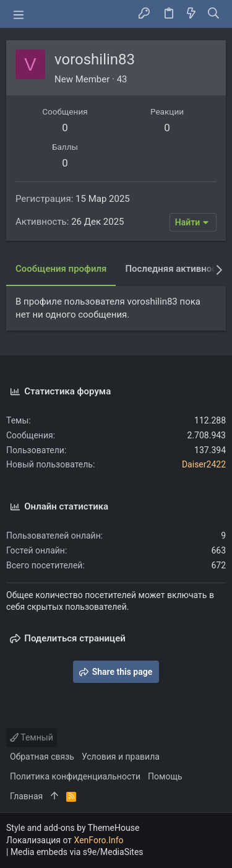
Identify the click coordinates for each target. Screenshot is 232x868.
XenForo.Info (99, 840)
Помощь (165, 776)
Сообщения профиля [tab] (61, 269)
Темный (32, 737)
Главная (26, 796)
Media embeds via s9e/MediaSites (77, 852)
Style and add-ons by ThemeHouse (73, 828)
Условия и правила (121, 757)
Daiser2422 (204, 464)
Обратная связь (42, 757)
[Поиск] (214, 14)
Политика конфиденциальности (75, 776)
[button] (19, 14)
